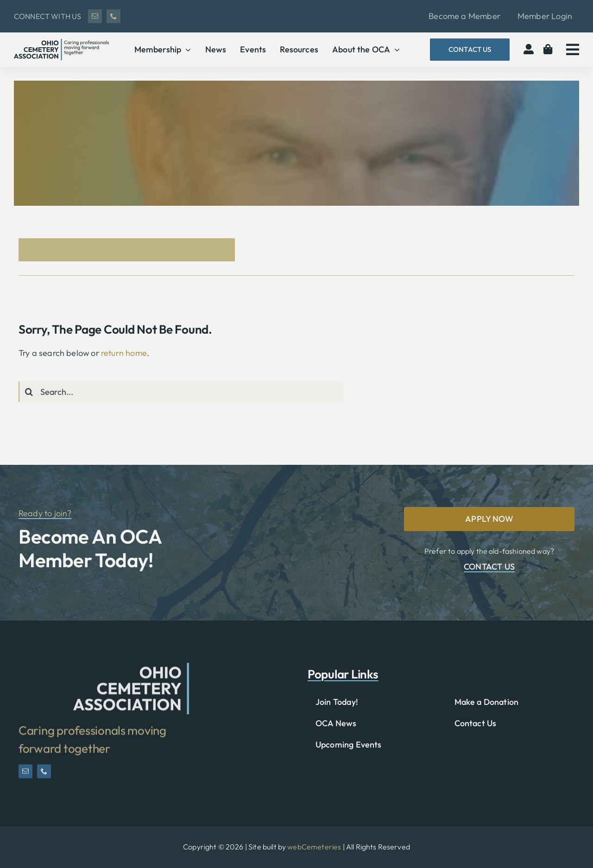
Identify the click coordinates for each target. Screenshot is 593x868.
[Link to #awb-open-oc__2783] (573, 50)
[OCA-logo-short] (131, 672)
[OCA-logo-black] (61, 43)
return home (124, 353)
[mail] (95, 16)
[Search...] (181, 392)
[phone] (114, 16)
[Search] (29, 392)
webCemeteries (314, 847)
